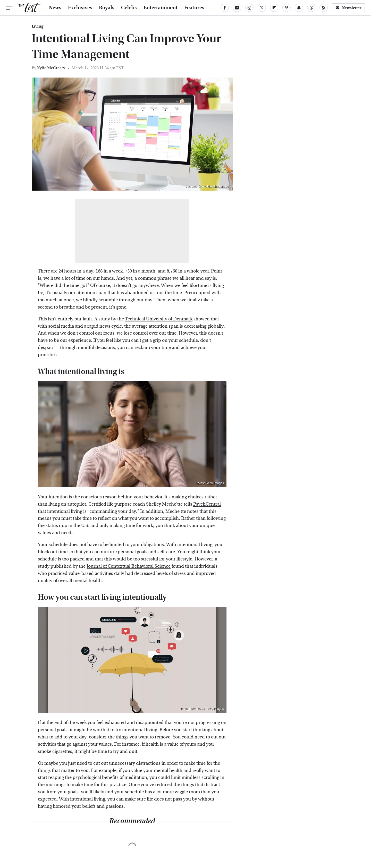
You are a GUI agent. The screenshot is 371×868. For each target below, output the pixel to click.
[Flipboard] (274, 8)
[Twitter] (262, 8)
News (55, 8)
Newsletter (348, 8)
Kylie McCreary (51, 68)
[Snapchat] (299, 8)
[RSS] (324, 8)
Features (194, 8)
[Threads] (311, 8)
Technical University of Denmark (159, 319)
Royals (107, 8)
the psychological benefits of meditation (106, 777)
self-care (166, 552)
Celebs (129, 8)
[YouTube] (237, 8)
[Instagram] (249, 8)
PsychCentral (207, 504)
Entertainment (161, 8)
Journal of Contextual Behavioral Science (129, 566)
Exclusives (80, 8)
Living (37, 26)
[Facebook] (225, 8)
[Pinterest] (286, 8)
